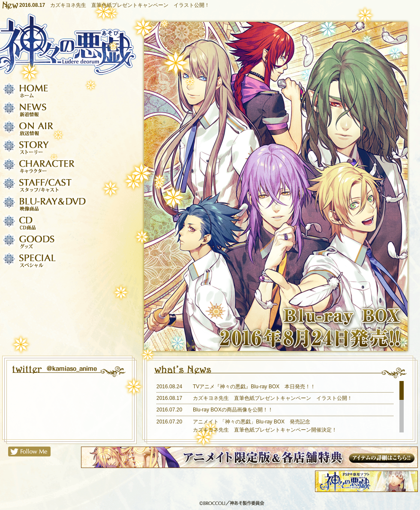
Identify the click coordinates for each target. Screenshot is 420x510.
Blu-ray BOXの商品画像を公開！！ (233, 410)
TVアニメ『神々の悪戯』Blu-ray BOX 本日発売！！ (254, 387)
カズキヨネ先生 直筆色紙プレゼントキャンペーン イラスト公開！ (130, 5)
